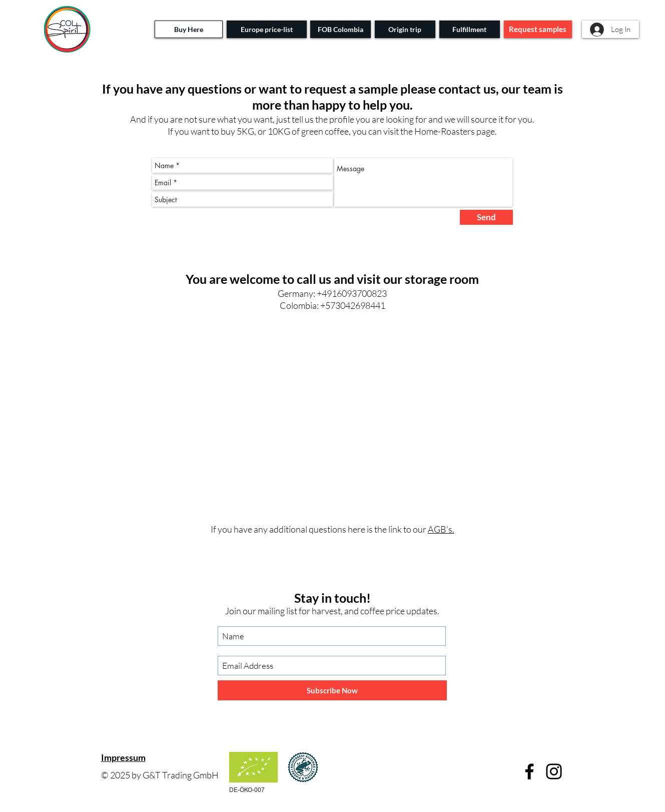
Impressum (123, 757)
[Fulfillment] (470, 29)
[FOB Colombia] (341, 29)
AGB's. (441, 529)
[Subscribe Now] (332, 690)
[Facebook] (529, 771)
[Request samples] (538, 29)
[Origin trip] (405, 29)
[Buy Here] (189, 29)
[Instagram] (554, 771)
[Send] (486, 217)
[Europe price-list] (267, 29)
